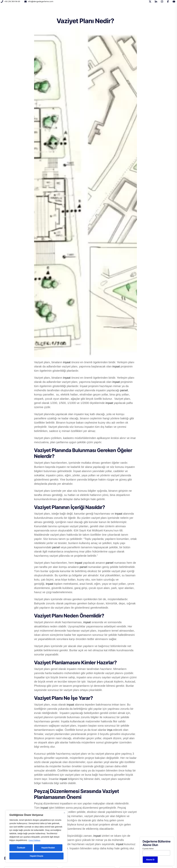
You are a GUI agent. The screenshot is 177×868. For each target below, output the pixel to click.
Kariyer (70, 12)
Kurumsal (41, 12)
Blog (104, 12)
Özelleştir (21, 848)
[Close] (64, 813)
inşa (110, 730)
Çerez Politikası (35, 840)
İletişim (94, 12)
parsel (124, 390)
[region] (36, 836)
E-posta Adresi (148, 849)
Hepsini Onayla (37, 856)
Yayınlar (82, 12)
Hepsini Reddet (48, 848)
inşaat (67, 362)
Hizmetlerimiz (56, 12)
